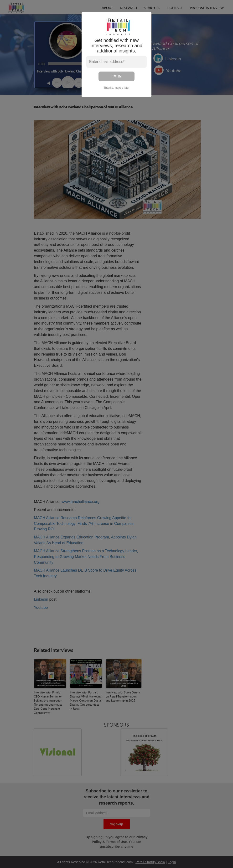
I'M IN (116, 76)
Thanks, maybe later (116, 88)
